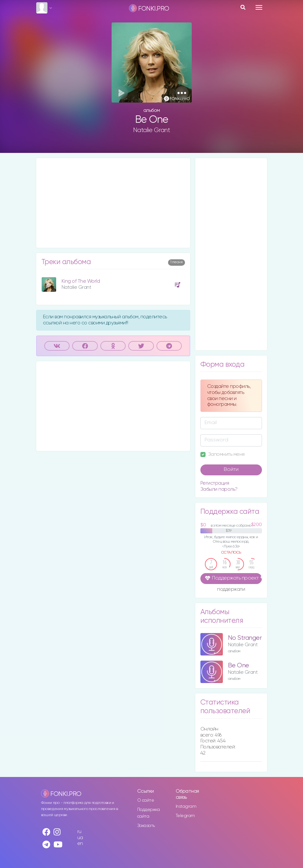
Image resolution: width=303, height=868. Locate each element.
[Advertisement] (113, 203)
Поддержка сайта (149, 813)
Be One (239, 666)
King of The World (81, 281)
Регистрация (215, 483)
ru (79, 832)
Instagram (186, 806)
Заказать (146, 826)
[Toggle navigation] (259, 7)
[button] (182, 93)
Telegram (185, 816)
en (80, 843)
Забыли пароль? (219, 489)
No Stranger (245, 638)
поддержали (231, 590)
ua (80, 838)
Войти (231, 470)
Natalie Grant (152, 130)
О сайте (146, 800)
